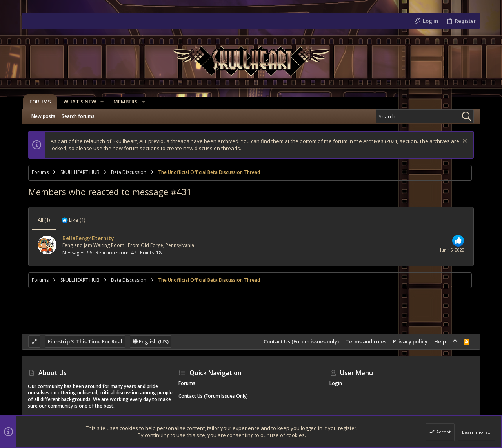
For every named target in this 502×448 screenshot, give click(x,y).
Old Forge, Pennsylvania (167, 245)
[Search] (425, 116)
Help (440, 341)
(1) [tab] (44, 220)
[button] (100, 102)
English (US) (151, 341)
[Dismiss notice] (464, 142)
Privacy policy (410, 341)
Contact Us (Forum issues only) (301, 341)
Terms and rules (366, 341)
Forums (187, 383)
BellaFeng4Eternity (88, 238)
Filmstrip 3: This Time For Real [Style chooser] (85, 341)
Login (336, 383)
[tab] (73, 220)
